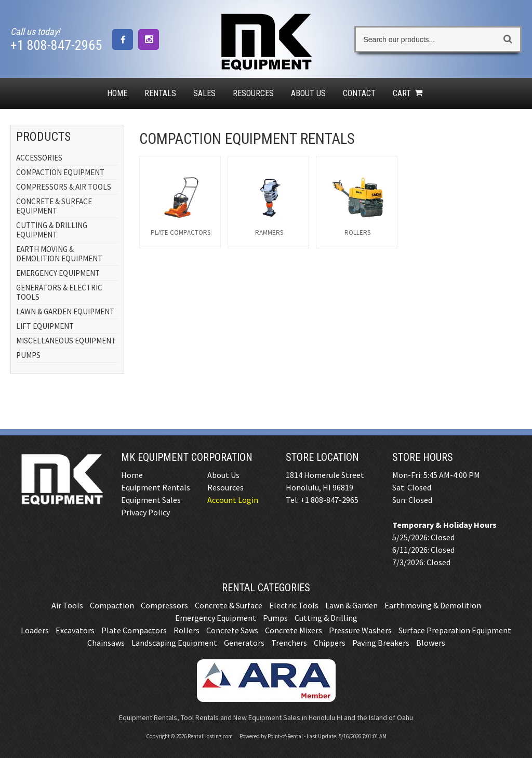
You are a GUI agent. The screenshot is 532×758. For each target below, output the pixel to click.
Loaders (35, 630)
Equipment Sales (151, 500)
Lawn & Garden (351, 605)
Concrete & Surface (229, 605)
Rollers (187, 630)
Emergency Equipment (216, 618)
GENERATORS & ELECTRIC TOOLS (59, 292)
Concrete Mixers (294, 630)
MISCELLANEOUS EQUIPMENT (66, 341)
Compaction (112, 605)
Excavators (75, 630)
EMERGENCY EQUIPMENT (58, 273)
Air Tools (67, 605)
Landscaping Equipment (174, 643)
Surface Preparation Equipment (455, 630)
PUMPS (28, 355)
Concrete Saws (232, 630)
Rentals (160, 93)
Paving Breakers (381, 643)
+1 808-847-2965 (56, 45)
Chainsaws (106, 643)
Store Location (322, 457)
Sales (204, 93)
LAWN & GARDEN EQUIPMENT (65, 311)
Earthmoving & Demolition (433, 605)
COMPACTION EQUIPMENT (60, 172)
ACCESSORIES (39, 158)
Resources (253, 93)
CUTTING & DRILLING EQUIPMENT (52, 230)
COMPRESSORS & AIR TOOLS (64, 187)
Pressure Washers (360, 630)
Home (117, 93)
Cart (409, 93)
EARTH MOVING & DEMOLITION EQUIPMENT (59, 254)
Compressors (164, 605)
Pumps (275, 618)
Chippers (330, 643)
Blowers (431, 643)
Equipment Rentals (156, 487)
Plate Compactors (134, 630)
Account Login (233, 500)
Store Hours (423, 457)
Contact (359, 93)
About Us (308, 93)
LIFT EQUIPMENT (45, 326)
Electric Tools (294, 605)
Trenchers (289, 643)
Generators (244, 643)
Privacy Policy (145, 512)
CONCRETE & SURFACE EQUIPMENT (54, 206)
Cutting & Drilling (326, 618)
